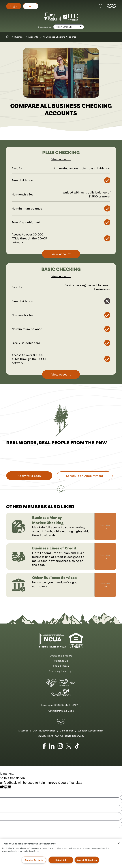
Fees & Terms (61, 666)
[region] (61, 853)
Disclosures (67, 730)
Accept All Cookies (87, 860)
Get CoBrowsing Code (61, 711)
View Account (61, 159)
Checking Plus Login (61, 671)
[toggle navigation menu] (112, 6)
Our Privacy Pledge (44, 730)
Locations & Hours (61, 656)
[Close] (119, 843)
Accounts (33, 37)
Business (19, 37)
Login (14, 6)
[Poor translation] (8, 787)
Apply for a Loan (29, 476)
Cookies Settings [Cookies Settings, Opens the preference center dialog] (34, 860)
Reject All (61, 860)
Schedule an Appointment (85, 476)
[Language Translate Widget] (69, 27)
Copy (75, 705)
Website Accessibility (91, 730)
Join (31, 6)
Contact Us (61, 661)
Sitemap (23, 730)
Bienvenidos (44, 27)
